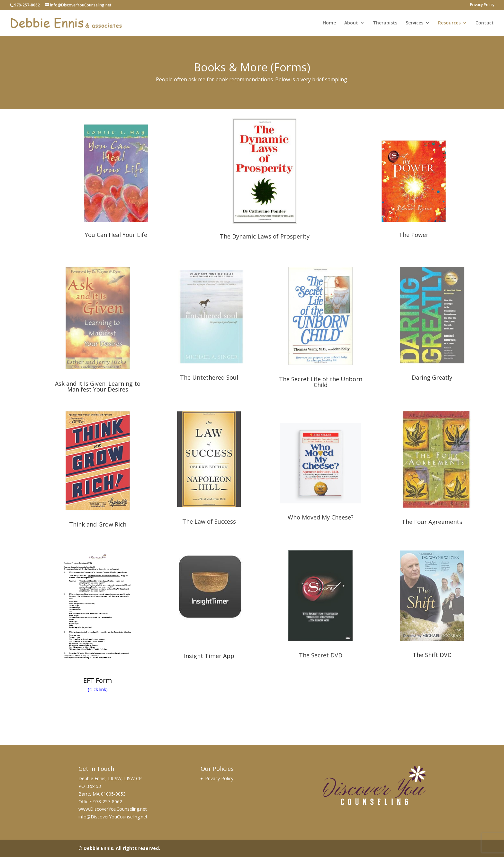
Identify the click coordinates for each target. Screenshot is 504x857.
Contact (485, 23)
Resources (449, 23)
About (351, 23)
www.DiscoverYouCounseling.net (113, 809)
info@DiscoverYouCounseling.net (113, 817)
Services (414, 23)
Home (329, 23)
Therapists (385, 23)
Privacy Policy (482, 5)
